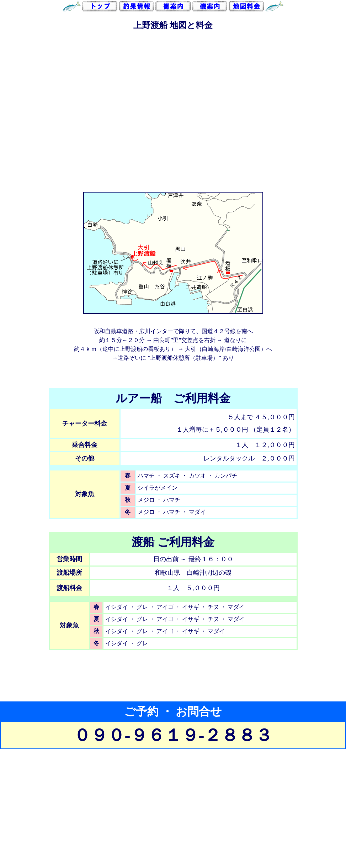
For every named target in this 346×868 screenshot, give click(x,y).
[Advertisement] (173, 818)
